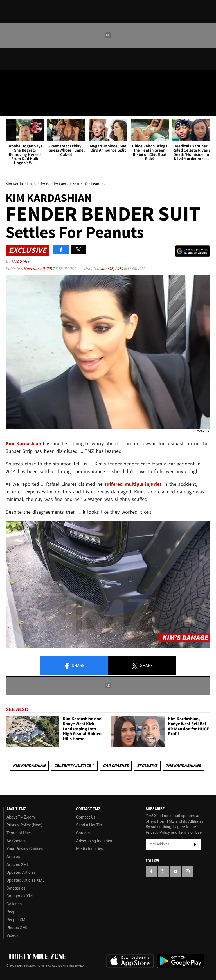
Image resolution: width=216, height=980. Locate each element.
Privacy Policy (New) (24, 825)
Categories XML (20, 896)
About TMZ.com (21, 817)
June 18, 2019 (112, 268)
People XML (17, 920)
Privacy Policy (158, 832)
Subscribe (195, 844)
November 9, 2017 (39, 268)
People (13, 912)
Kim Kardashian (29, 765)
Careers (83, 833)
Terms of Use (18, 833)
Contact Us (86, 817)
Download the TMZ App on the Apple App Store (130, 961)
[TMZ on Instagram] (49, 79)
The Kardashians (183, 765)
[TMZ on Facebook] (9, 79)
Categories (16, 888)
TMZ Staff (20, 261)
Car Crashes (116, 765)
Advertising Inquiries (94, 841)
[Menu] (8, 108)
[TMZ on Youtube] (36, 79)
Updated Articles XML (25, 880)
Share (74, 666)
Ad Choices (16, 841)
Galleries (14, 904)
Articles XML (18, 864)
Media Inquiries (90, 849)
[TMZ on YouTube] (175, 871)
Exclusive (147, 765)
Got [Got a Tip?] (19, 94)
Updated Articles (21, 872)
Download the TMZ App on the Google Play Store (181, 961)
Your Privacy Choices (25, 849)
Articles (13, 857)
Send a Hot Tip (89, 825)
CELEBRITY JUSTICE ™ (74, 765)
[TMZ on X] (22, 79)
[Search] (208, 108)
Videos (13, 935)
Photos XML (17, 928)
